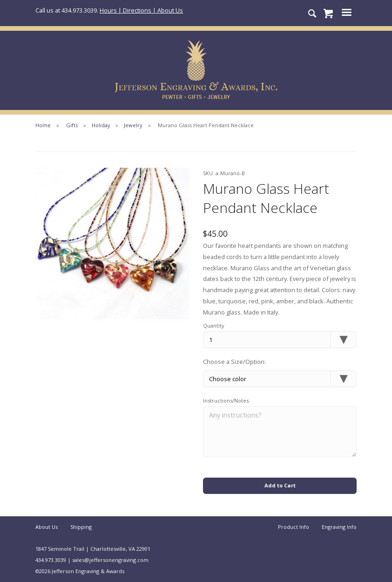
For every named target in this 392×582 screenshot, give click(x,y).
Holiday (101, 125)
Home (43, 125)
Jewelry (133, 125)
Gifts (72, 125)
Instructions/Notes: (226, 401)
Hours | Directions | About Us (141, 10)
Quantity (214, 325)
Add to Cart (280, 485)
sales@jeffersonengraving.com (110, 560)
